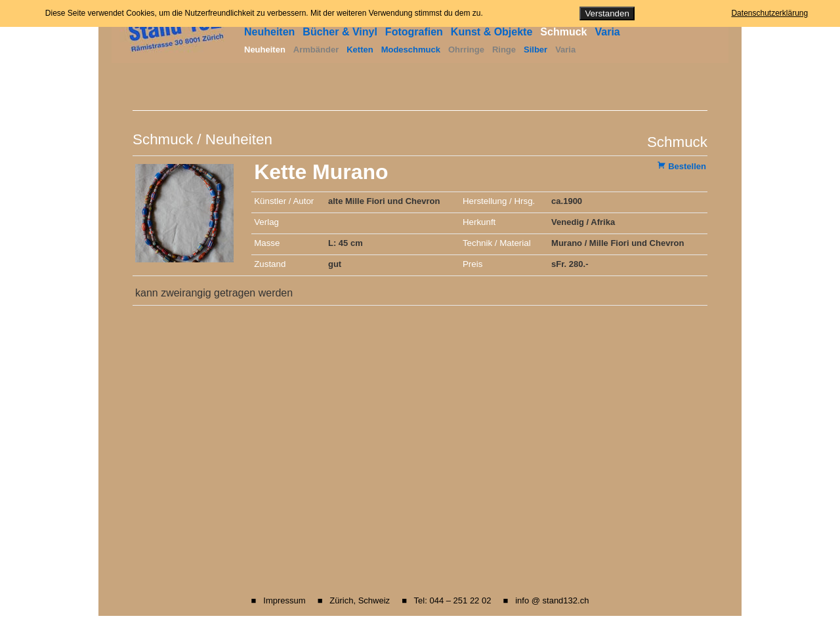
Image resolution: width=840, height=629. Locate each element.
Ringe (504, 50)
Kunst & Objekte (492, 32)
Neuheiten (269, 32)
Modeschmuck (411, 50)
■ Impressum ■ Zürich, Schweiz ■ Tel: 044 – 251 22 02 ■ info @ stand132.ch (420, 600)
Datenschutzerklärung (769, 13)
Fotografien (414, 32)
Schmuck (563, 32)
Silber (535, 50)
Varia (607, 32)
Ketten (360, 50)
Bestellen (687, 166)
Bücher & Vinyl (340, 32)
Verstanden (607, 13)
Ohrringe (466, 50)
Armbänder (316, 50)
